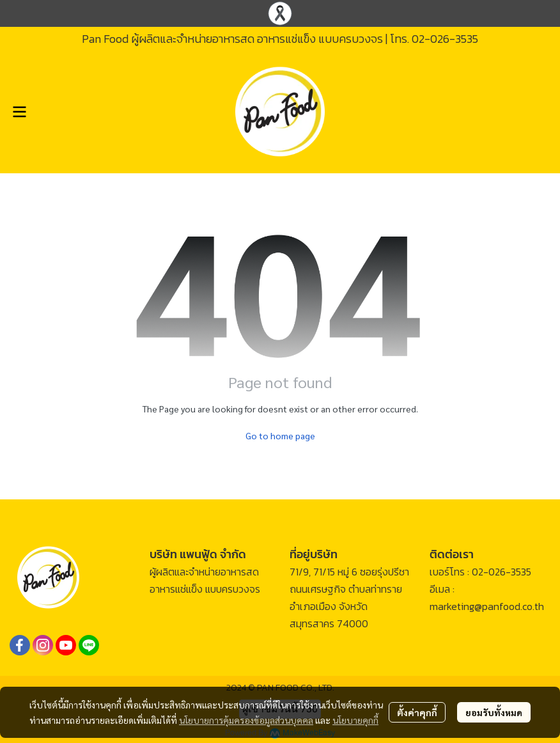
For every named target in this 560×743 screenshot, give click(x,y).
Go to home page (280, 435)
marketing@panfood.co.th (487, 606)
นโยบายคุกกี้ (355, 720)
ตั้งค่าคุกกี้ (417, 712)
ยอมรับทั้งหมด (494, 712)
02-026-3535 (445, 39)
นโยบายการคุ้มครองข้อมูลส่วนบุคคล (246, 720)
